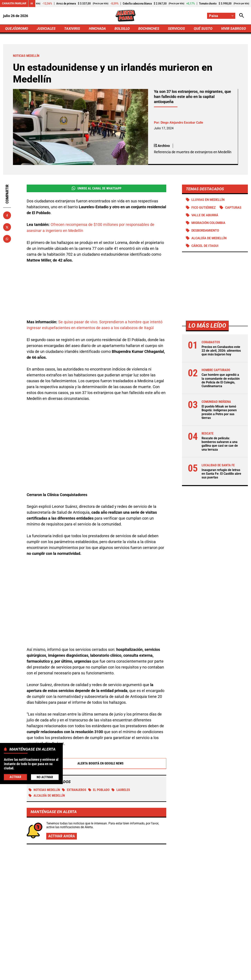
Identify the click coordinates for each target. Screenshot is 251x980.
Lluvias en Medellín (208, 200)
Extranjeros (74, 746)
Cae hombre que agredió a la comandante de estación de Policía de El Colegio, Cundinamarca (221, 381)
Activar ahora (62, 792)
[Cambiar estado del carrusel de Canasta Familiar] (32, 4)
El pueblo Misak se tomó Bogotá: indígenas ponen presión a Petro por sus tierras (219, 413)
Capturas (233, 208)
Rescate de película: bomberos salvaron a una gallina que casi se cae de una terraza (220, 444)
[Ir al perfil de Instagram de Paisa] (138, 942)
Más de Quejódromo (40, 825)
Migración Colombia (208, 223)
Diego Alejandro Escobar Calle (182, 123)
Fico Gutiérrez (204, 208)
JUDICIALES (46, 29)
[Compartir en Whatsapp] (7, 239)
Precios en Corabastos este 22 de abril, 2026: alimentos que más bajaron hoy (221, 351)
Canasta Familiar (14, 4)
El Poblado (99, 746)
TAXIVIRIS (72, 29)
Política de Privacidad (86, 975)
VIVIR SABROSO (233, 29)
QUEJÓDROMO (17, 29)
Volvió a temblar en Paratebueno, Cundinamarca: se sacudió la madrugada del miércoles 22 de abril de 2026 (122, 874)
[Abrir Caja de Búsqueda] (242, 16)
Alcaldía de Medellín (209, 239)
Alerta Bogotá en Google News (97, 719)
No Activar (45, 777)
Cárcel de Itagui (205, 246)
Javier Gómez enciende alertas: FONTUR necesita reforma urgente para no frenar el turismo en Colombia (207, 884)
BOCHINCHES (149, 29)
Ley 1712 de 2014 (235, 975)
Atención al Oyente (120, 975)
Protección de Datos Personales (161, 975)
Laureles (121, 746)
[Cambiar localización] (221, 16)
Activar (15, 777)
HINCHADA (97, 29)
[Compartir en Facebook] (7, 216)
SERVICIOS (176, 29)
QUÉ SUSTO (203, 29)
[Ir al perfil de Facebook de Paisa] (112, 942)
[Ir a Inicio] (125, 16)
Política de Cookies (203, 975)
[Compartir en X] (7, 227)
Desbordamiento (205, 231)
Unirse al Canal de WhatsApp (96, 189)
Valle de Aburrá (205, 216)
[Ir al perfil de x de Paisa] (125, 942)
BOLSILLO (122, 29)
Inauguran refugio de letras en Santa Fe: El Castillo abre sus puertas (221, 474)
